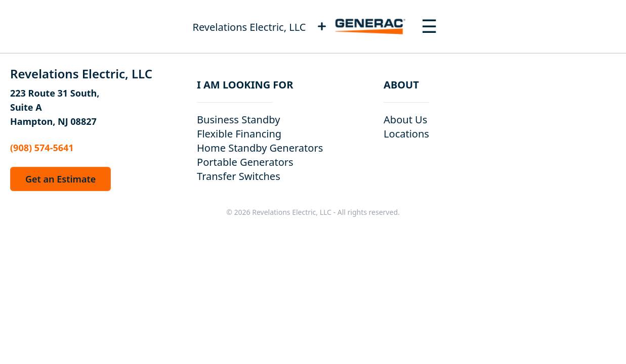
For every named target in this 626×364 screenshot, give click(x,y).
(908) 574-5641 (42, 148)
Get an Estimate (60, 179)
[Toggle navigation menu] (429, 26)
